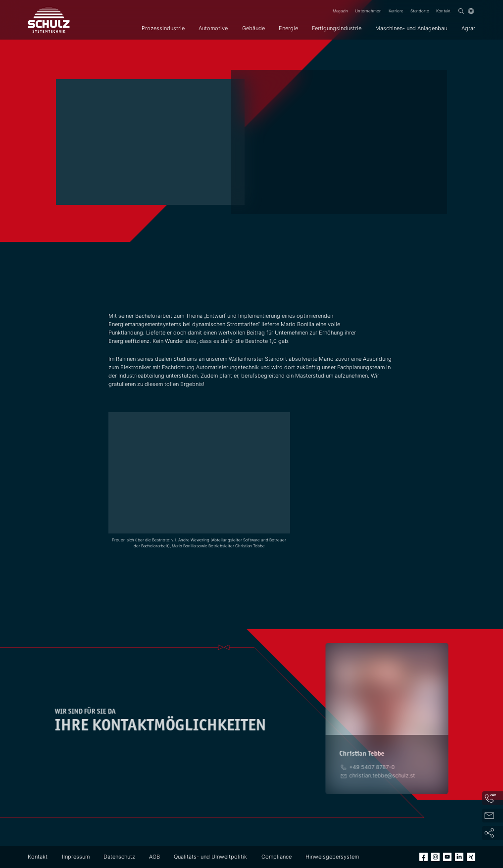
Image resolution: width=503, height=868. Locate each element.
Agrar (468, 28)
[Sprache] (471, 11)
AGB (154, 857)
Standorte (420, 11)
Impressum (76, 857)
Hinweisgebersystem (332, 857)
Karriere (396, 11)
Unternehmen (368, 11)
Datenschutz (119, 857)
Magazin (340, 11)
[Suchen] (461, 11)
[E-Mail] (380, 775)
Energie (288, 28)
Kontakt (443, 11)
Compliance (277, 857)
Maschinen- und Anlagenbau (411, 28)
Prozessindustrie (163, 28)
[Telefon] (370, 767)
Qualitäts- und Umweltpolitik (210, 857)
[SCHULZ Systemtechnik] (49, 20)
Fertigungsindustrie (337, 28)
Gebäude (253, 28)
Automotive (213, 28)
